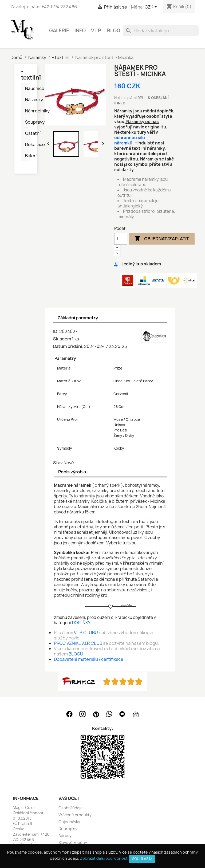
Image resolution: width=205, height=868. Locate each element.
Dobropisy (68, 829)
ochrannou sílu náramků (130, 140)
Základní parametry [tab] (78, 318)
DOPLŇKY (81, 623)
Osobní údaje (71, 808)
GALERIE (59, 31)
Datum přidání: (68, 346)
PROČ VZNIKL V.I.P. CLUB (78, 643)
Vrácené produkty (75, 815)
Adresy (65, 836)
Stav (58, 463)
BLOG (114, 31)
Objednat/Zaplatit (162, 239)
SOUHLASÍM (142, 859)
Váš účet (69, 798)
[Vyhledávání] (161, 31)
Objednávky (69, 822)
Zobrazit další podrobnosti (104, 858)
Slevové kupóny (73, 843)
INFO (80, 31)
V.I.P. (96, 31)
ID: (56, 331)
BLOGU (76, 654)
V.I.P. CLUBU (86, 633)
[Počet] (121, 239)
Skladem (62, 339)
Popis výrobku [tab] (73, 472)
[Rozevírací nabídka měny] (152, 7)
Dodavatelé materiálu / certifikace (89, 659)
